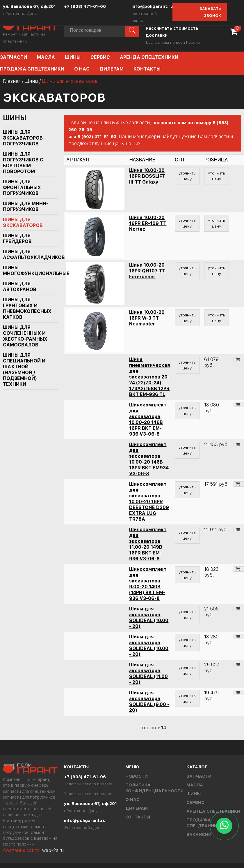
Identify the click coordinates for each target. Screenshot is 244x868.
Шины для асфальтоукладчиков (27, 255)
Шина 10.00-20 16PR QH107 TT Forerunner (147, 271)
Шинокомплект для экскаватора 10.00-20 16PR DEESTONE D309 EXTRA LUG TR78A (149, 502)
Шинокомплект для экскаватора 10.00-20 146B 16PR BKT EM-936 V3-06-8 (148, 419)
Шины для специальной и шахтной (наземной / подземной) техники (24, 370)
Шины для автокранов (20, 287)
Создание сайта (21, 850)
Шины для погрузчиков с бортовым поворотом (23, 163)
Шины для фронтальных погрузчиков (22, 187)
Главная (12, 81)
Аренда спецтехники (149, 57)
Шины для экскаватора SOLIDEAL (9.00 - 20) (149, 701)
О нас (82, 69)
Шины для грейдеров (17, 238)
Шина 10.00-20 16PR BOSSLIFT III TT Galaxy (147, 176)
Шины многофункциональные (27, 271)
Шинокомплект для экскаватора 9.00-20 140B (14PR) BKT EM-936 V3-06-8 (148, 584)
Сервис (100, 57)
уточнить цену (187, 176)
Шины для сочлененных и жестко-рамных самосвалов (25, 336)
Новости (137, 776)
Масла (46, 57)
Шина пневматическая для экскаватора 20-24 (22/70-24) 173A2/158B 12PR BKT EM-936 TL (150, 377)
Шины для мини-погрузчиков (26, 206)
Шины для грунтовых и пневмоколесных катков (27, 308)
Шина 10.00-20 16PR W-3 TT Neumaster (147, 318)
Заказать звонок (210, 12)
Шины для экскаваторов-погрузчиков (24, 138)
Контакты (147, 69)
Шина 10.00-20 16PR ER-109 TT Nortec (148, 223)
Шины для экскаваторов (23, 222)
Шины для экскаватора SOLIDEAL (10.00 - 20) (149, 618)
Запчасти (199, 776)
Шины (73, 57)
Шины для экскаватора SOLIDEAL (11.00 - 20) (148, 674)
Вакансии (199, 834)
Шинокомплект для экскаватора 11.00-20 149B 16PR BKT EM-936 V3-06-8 (148, 544)
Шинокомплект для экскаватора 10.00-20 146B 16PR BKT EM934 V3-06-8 (149, 459)
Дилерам (112, 69)
